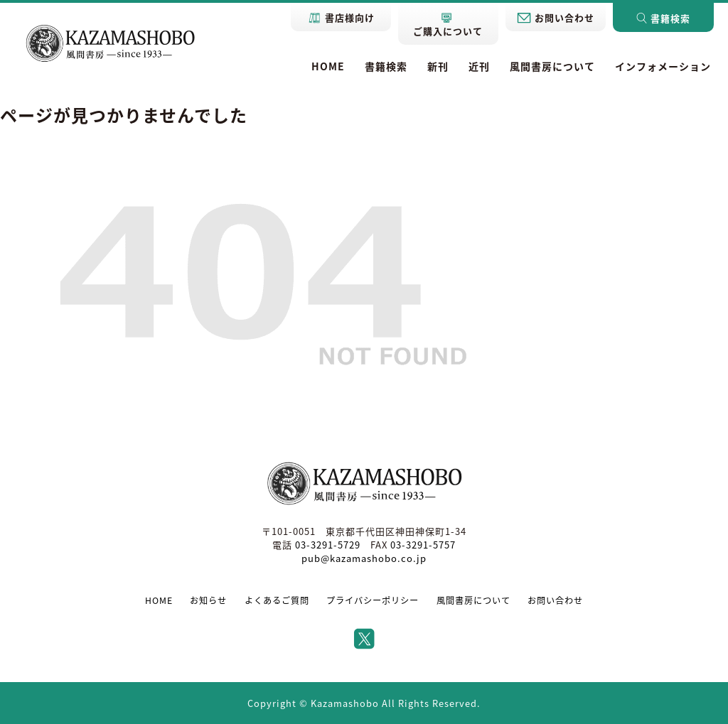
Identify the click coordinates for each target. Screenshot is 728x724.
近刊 (479, 66)
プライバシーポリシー (373, 600)
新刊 (438, 66)
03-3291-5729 (328, 545)
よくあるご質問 (277, 600)
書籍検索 (386, 66)
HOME (328, 66)
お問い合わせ (555, 600)
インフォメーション (663, 66)
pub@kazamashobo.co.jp (364, 558)
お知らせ (208, 600)
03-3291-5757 (423, 545)
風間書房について (552, 66)
